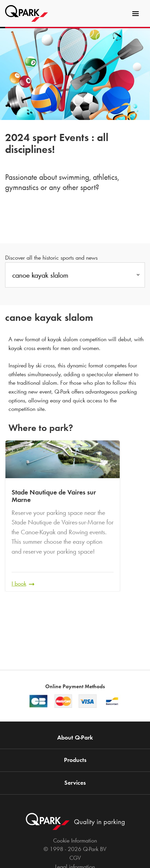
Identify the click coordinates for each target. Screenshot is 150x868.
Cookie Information (75, 840)
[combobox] (75, 277)
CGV (75, 858)
